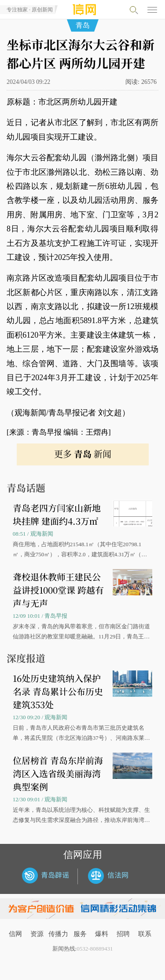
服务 (80, 934)
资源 (37, 934)
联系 (145, 934)
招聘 (123, 934)
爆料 (102, 934)
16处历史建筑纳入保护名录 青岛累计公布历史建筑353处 (58, 691)
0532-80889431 (95, 949)
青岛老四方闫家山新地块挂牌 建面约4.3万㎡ (57, 514)
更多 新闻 (83, 454)
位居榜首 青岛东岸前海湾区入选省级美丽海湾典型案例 (58, 773)
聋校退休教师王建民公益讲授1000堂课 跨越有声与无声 (58, 590)
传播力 (58, 934)
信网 (15, 934)
